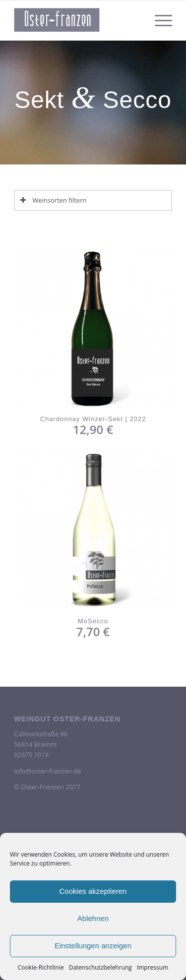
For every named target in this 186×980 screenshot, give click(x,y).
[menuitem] (158, 20)
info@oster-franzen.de (47, 771)
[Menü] (158, 20)
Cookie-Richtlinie (41, 967)
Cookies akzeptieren (93, 891)
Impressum (153, 967)
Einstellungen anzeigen (93, 946)
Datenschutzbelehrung (100, 967)
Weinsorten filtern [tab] (53, 200)
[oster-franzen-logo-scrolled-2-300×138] (77, 20)
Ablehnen (93, 918)
